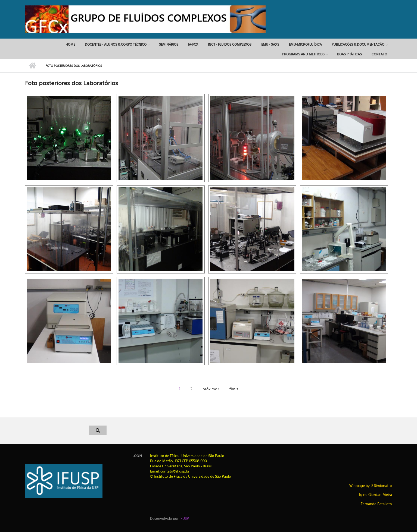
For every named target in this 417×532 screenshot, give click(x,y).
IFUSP (184, 518)
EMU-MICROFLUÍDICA (305, 44)
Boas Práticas (349, 54)
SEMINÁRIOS (169, 44)
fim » (234, 389)
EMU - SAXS (270, 44)
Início (32, 66)
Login (137, 456)
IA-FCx (193, 44)
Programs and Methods (303, 54)
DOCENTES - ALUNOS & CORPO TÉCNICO (116, 44)
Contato (379, 54)
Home (70, 44)
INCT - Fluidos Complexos (230, 44)
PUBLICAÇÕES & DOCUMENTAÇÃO (358, 44)
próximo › (211, 389)
